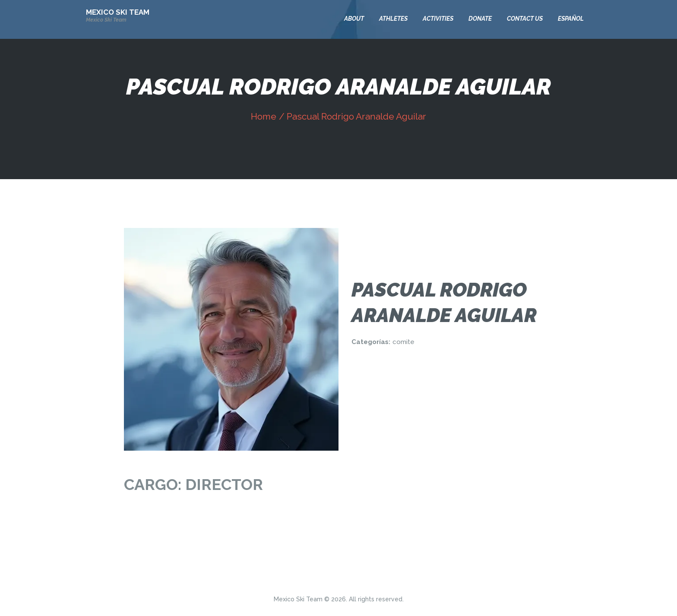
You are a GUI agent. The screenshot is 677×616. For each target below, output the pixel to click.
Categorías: (371, 342)
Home (264, 116)
